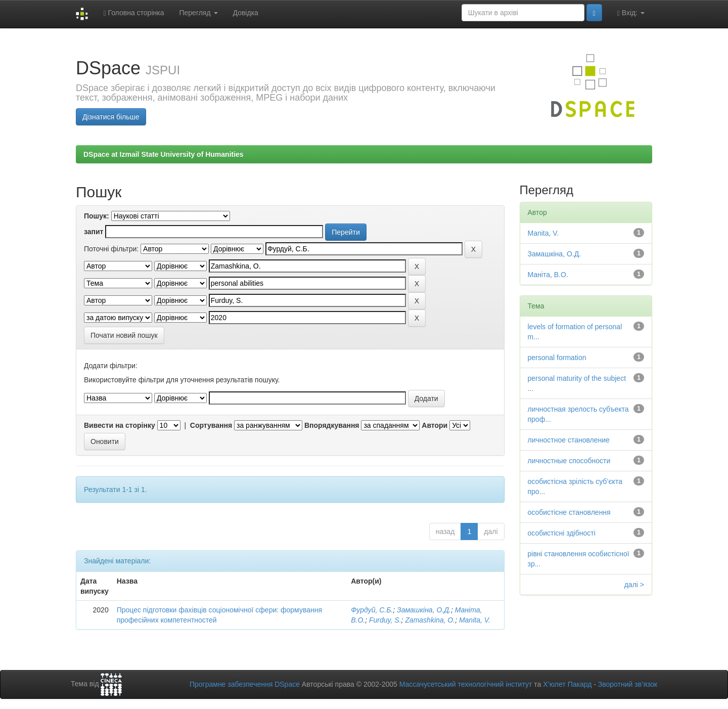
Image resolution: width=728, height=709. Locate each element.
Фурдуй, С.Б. (372, 610)
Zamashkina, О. (430, 620)
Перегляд (198, 13)
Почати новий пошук (124, 335)
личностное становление (569, 440)
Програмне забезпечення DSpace (245, 684)
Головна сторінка (133, 13)
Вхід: (631, 13)
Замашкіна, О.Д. (424, 610)
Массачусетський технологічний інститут (466, 684)
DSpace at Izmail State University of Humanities (164, 154)
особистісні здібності (562, 533)
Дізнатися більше (111, 117)
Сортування (211, 425)
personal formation (557, 358)
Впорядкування (332, 425)
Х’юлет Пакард (567, 684)
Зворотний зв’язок (628, 684)
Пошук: (97, 216)
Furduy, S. (385, 620)
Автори (435, 425)
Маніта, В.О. (548, 275)
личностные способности (569, 461)
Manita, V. (475, 620)
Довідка (246, 13)
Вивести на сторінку (120, 425)
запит (94, 232)
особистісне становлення (569, 512)
